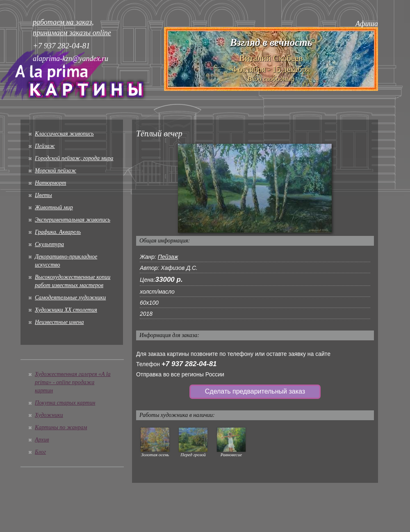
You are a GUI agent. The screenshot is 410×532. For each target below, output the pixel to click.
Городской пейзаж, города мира (74, 158)
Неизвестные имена (59, 322)
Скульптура (49, 244)
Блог (40, 452)
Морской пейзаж (56, 171)
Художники (49, 415)
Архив (42, 440)
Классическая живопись (64, 134)
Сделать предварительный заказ (255, 391)
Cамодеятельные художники (70, 298)
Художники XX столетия (66, 310)
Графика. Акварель (58, 232)
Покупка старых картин (65, 403)
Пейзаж (45, 146)
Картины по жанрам (61, 427)
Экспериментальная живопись (73, 220)
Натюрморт (50, 183)
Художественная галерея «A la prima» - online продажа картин (73, 382)
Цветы (43, 195)
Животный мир (54, 207)
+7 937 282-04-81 (189, 364)
